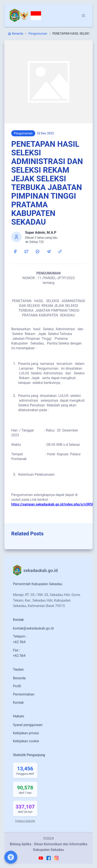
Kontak (18, 703)
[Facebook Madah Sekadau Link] (49, 858)
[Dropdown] (83, 16)
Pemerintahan (24, 694)
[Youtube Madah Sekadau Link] (41, 858)
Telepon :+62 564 (20, 639)
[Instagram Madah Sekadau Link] (56, 858)
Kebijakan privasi (26, 733)
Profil (17, 686)
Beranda (19, 678)
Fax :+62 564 (19, 653)
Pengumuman (38, 34)
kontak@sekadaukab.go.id (33, 628)
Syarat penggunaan (28, 725)
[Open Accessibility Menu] (11, 857)
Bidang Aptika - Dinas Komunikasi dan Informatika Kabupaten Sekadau (48, 847)
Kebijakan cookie (26, 741)
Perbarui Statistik (25, 821)
